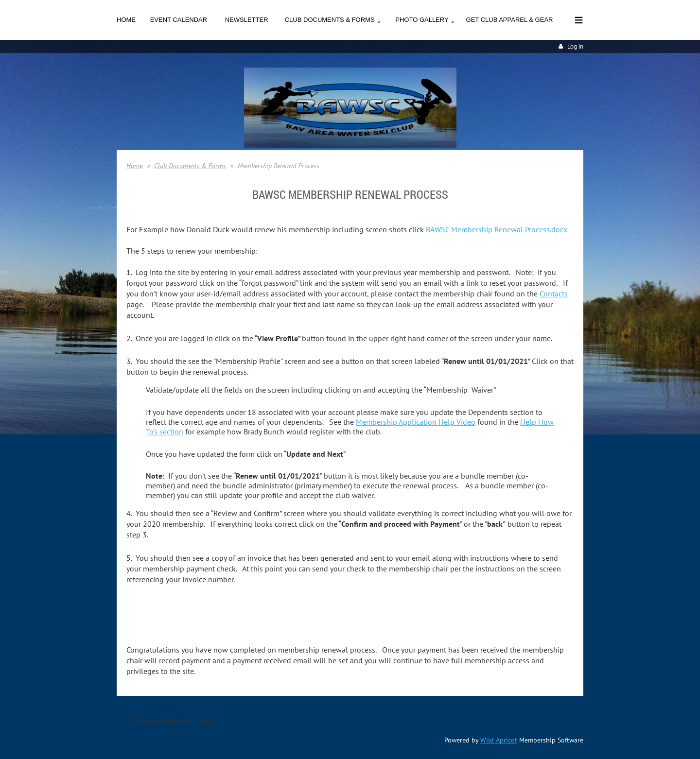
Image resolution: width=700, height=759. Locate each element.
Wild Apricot (499, 740)
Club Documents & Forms (190, 166)
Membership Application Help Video (416, 422)
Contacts (554, 293)
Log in (575, 46)
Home (134, 166)
